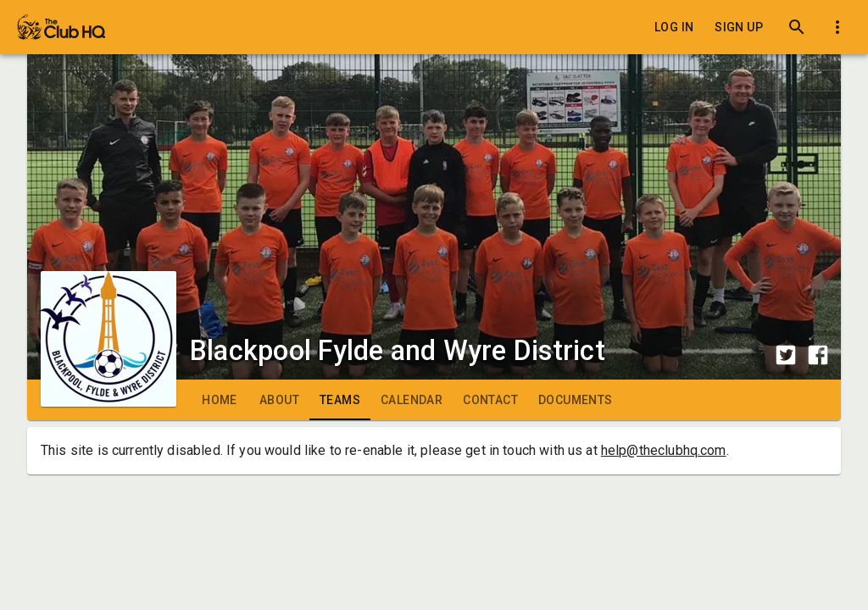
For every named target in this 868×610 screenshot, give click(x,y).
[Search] (797, 27)
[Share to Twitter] (786, 355)
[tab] (220, 400)
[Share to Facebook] (818, 355)
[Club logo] (108, 302)
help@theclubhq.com (664, 450)
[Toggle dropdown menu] (837, 27)
